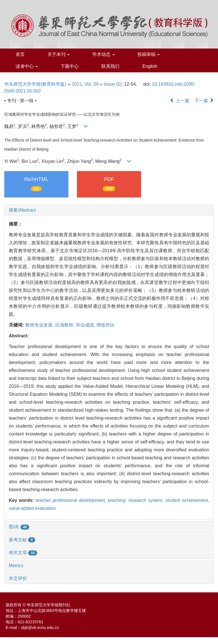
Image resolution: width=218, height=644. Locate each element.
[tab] (109, 210)
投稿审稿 (148, 54)
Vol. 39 (92, 84)
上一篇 (179, 101)
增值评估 (105, 325)
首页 (20, 54)
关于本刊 (58, 54)
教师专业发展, (40, 325)
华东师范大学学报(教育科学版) (35, 84)
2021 (77, 84)
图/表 (19, 527)
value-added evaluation (32, 508)
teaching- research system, (137, 500)
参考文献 (22, 540)
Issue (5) (113, 84)
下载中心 (70, 66)
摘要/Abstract (22, 210)
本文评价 (18, 578)
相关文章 (23, 553)
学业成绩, (86, 325)
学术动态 (103, 54)
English (150, 66)
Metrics (16, 566)
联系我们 (110, 66)
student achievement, (187, 500)
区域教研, (65, 325)
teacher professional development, (72, 500)
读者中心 (27, 66)
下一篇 (204, 101)
